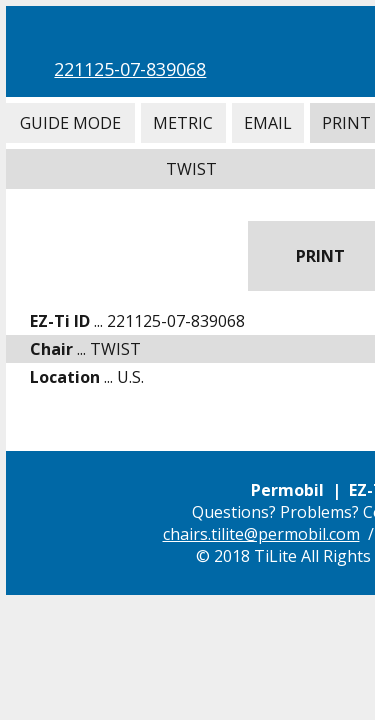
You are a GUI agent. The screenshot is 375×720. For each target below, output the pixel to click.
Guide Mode (70, 123)
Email (268, 123)
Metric (183, 123)
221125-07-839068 (130, 69)
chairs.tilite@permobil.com (261, 534)
